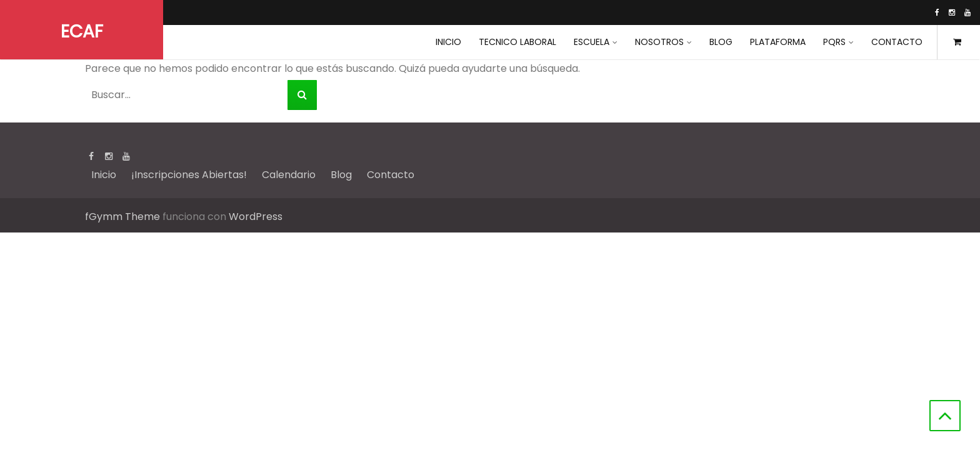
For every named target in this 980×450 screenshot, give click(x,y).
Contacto (897, 42)
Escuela (592, 42)
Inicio (104, 175)
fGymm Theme (122, 217)
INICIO (448, 42)
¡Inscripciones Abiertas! (189, 175)
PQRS (834, 42)
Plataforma (778, 42)
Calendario (289, 175)
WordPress (256, 217)
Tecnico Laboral (517, 42)
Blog (721, 42)
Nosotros (659, 42)
